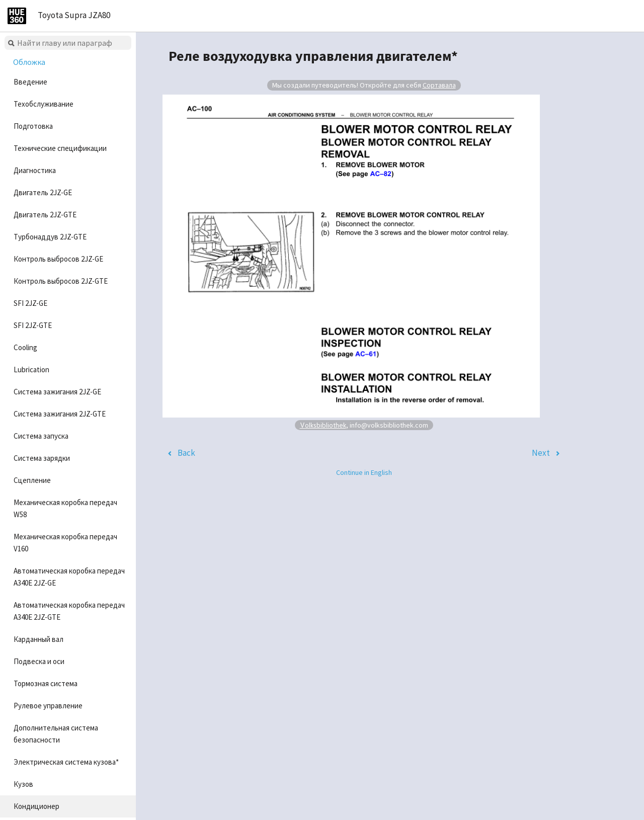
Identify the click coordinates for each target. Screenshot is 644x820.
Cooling (25, 347)
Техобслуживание (44, 104)
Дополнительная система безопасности (56, 734)
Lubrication (31, 370)
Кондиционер (36, 806)
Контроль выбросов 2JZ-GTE (61, 281)
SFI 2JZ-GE (30, 303)
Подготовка (33, 126)
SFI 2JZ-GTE (33, 325)
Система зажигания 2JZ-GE (57, 392)
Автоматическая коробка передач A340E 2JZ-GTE (69, 611)
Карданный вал (38, 639)
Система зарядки (42, 458)
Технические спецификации (60, 148)
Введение (30, 82)
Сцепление (32, 480)
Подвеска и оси (39, 661)
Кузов (23, 784)
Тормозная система (46, 683)
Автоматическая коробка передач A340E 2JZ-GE (69, 577)
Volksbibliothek (323, 425)
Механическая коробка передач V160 (65, 543)
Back (186, 453)
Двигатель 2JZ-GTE (45, 215)
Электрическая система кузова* (66, 762)
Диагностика (35, 170)
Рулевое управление (48, 706)
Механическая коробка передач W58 (65, 508)
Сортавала (439, 85)
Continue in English (364, 472)
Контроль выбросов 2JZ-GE (58, 259)
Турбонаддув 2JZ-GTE (50, 237)
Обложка (29, 62)
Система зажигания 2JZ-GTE (60, 414)
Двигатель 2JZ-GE (43, 192)
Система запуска (41, 436)
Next (541, 453)
